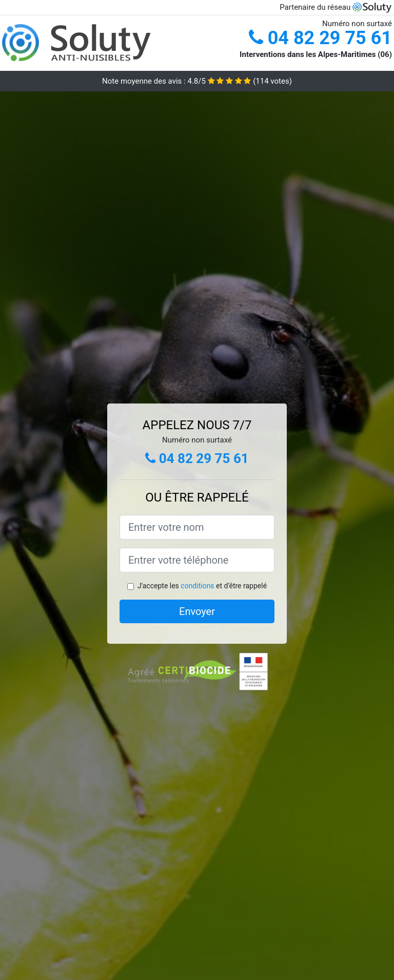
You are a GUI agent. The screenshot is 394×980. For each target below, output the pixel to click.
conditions (197, 586)
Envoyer (197, 611)
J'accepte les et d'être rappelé (202, 586)
